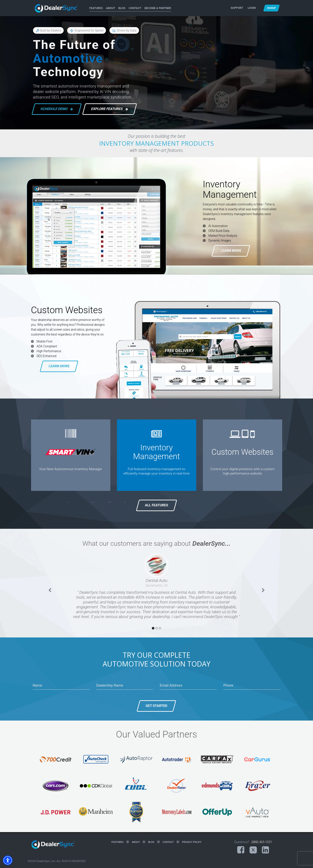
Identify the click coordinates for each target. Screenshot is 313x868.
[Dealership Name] (125, 685)
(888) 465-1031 (262, 842)
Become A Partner (158, 8)
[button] (50, 592)
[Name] (61, 685)
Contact (135, 8)
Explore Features (109, 109)
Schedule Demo (56, 109)
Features (96, 8)
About (110, 8)
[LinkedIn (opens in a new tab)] (265, 850)
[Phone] (252, 685)
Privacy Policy (192, 842)
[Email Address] (188, 685)
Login (252, 8)
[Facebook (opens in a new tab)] (241, 850)
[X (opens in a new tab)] (253, 850)
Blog (122, 8)
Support (237, 8)
